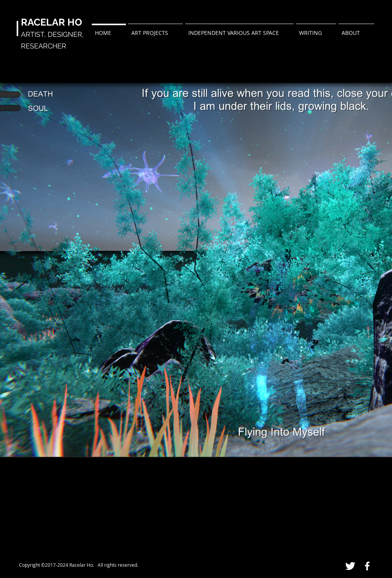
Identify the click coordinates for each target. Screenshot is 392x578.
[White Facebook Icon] (367, 566)
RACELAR (43, 22)
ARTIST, (34, 34)
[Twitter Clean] (350, 566)
